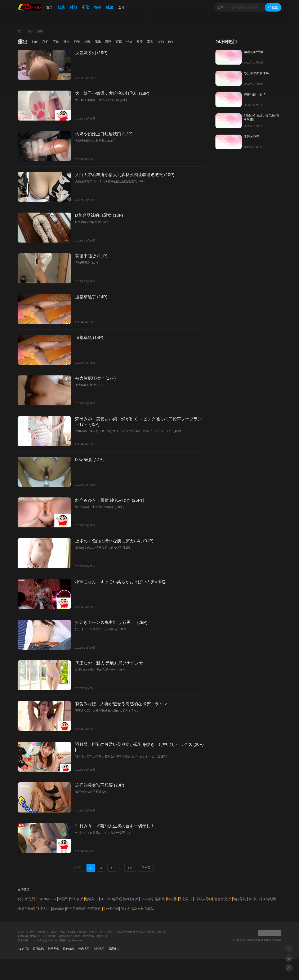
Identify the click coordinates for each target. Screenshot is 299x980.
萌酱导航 (239, 899)
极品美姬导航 (76, 909)
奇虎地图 (84, 949)
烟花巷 (172, 899)
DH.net (105, 899)
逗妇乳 (126, 909)
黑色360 (58, 909)
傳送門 (63, 899)
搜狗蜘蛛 (68, 949)
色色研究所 (222, 899)
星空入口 (185, 899)
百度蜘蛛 (38, 949)
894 (130, 868)
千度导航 (94, 909)
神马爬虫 (53, 949)
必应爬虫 (114, 949)
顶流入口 (43, 909)
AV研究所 (131, 899)
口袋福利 (146, 899)
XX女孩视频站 (143, 909)
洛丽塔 (160, 899)
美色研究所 (111, 909)
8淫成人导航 (203, 899)
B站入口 (254, 899)
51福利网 (269, 899)
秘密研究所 (26, 899)
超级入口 (91, 899)
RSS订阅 (23, 949)
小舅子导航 (26, 909)
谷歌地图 (99, 949)
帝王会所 (76, 899)
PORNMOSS (46, 899)
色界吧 (117, 899)
